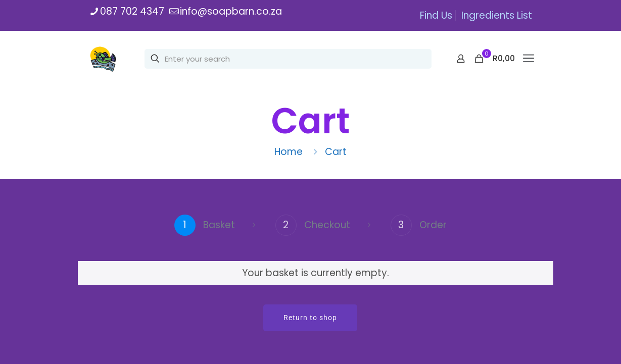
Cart (336, 152)
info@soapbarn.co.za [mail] (231, 11)
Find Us (436, 15)
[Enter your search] (288, 59)
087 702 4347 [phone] (132, 11)
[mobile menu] (529, 59)
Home (289, 152)
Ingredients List (497, 15)
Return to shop (310, 318)
